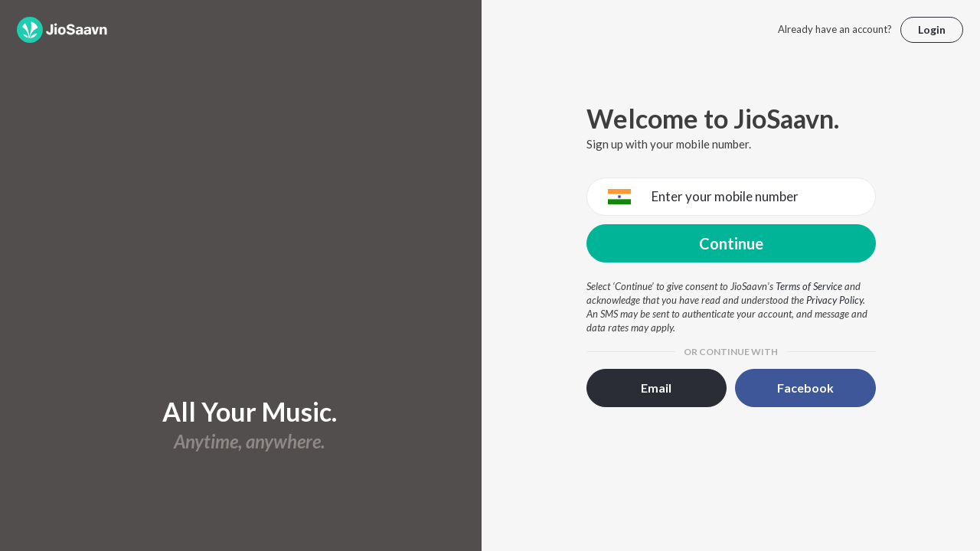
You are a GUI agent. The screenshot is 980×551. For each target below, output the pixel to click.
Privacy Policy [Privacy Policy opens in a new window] (835, 300)
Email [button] (656, 388)
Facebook (805, 388)
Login (932, 29)
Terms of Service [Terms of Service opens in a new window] (809, 286)
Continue (731, 243)
